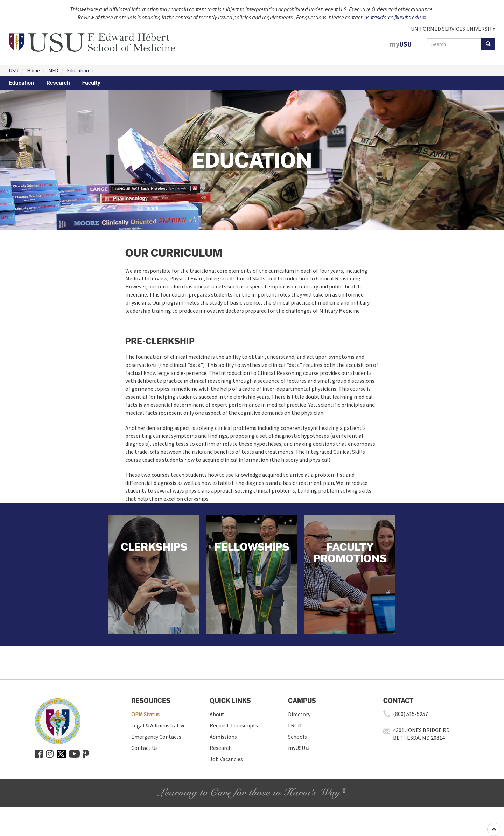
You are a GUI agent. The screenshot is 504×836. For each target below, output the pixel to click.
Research (58, 83)
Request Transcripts (234, 725)
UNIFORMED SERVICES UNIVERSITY (453, 29)
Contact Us (145, 748)
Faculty (91, 83)
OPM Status (145, 714)
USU (14, 71)
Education (78, 71)
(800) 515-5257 (411, 714)
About (217, 714)
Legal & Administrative (159, 725)
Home (33, 71)
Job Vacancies (226, 759)
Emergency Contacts (156, 737)
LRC (295, 725)
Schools (297, 737)
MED (53, 71)
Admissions (223, 737)
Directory (299, 714)
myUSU (299, 748)
